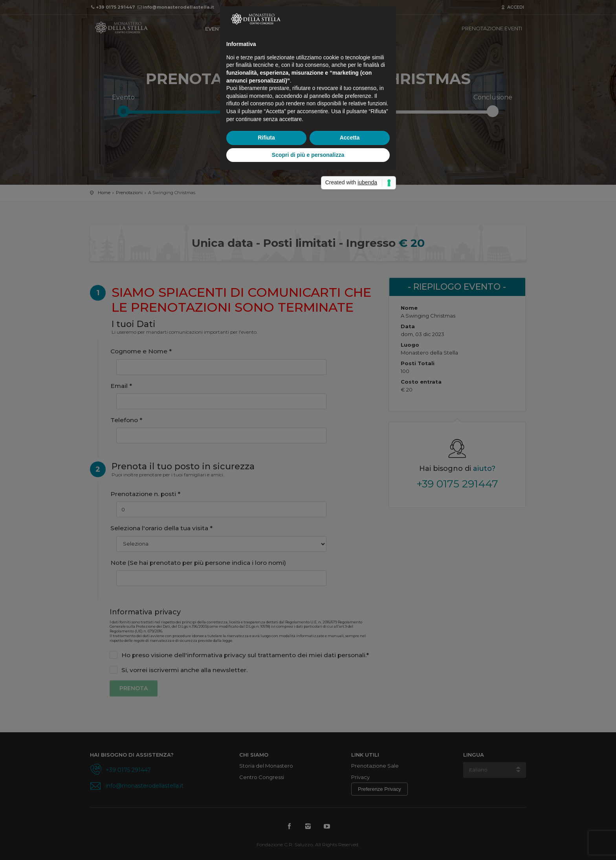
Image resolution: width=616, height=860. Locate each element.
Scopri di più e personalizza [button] (308, 497)
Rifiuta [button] (266, 480)
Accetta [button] (350, 480)
